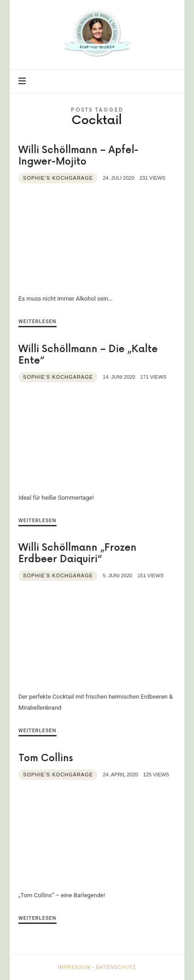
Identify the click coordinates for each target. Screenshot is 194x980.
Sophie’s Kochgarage (58, 178)
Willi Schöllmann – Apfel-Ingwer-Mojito (78, 156)
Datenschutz (116, 967)
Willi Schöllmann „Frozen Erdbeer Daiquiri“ (77, 553)
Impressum (74, 967)
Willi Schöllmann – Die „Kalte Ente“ (88, 355)
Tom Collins (46, 758)
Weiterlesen (37, 322)
